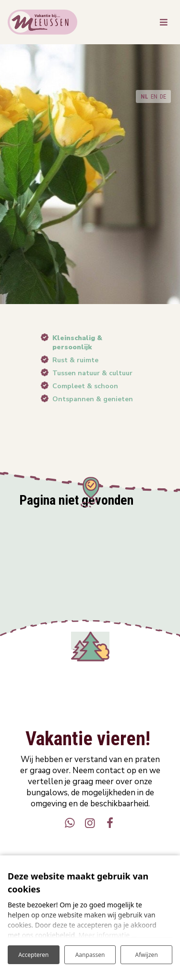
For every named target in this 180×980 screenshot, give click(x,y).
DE (163, 96)
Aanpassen (90, 955)
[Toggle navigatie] (164, 22)
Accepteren (33, 955)
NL (144, 96)
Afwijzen (147, 955)
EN (154, 96)
